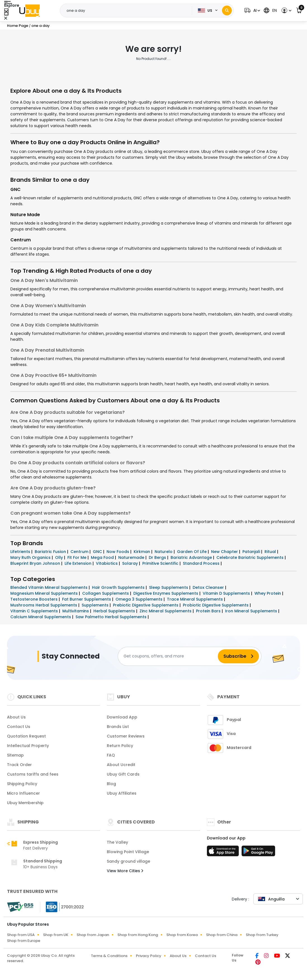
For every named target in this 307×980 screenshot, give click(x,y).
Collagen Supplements (106, 593)
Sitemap (15, 755)
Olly (60, 557)
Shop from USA (21, 935)
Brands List (118, 727)
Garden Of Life (192, 552)
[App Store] (224, 853)
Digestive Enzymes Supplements (166, 593)
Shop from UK (56, 935)
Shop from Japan (93, 935)
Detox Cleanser (209, 587)
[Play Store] (258, 853)
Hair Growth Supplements (119, 587)
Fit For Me (77, 557)
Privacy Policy (149, 956)
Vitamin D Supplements (227, 593)
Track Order (19, 765)
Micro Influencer (23, 793)
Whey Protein (268, 593)
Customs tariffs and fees (33, 774)
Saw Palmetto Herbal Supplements (112, 617)
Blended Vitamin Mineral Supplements (49, 587)
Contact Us (19, 727)
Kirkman (142, 552)
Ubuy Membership (25, 803)
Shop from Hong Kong (138, 935)
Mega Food (103, 557)
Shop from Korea (182, 935)
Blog (111, 784)
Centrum (21, 240)
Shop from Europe (24, 941)
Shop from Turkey (262, 935)
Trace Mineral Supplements (195, 599)
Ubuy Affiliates (122, 793)
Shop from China (222, 935)
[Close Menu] (6, 12)
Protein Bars (209, 611)
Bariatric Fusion (51, 552)
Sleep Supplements (169, 587)
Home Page (18, 26)
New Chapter (225, 552)
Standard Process (202, 563)
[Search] (227, 11)
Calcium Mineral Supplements (41, 617)
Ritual (271, 552)
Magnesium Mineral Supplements (45, 593)
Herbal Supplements (115, 611)
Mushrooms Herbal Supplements (44, 605)
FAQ (111, 755)
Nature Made (25, 215)
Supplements (96, 605)
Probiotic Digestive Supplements (216, 605)
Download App (122, 717)
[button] (251, 11)
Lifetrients (21, 552)
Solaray (131, 563)
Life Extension (79, 563)
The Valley (117, 842)
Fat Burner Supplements (87, 599)
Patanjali (252, 552)
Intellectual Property (28, 746)
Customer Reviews (126, 736)
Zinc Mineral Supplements (166, 611)
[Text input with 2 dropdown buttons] (128, 11)
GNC (16, 189)
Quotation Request (26, 736)
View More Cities (125, 871)
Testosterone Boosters (35, 599)
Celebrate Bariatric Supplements (251, 557)
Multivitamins (76, 611)
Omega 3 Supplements (140, 599)
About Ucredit (121, 765)
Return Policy (120, 746)
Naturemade (132, 557)
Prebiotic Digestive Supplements (146, 605)
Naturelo (164, 552)
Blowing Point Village (128, 852)
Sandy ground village (128, 861)
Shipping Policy (22, 784)
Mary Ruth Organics (31, 557)
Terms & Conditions (109, 956)
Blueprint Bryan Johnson (36, 563)
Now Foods (118, 552)
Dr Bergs (158, 557)
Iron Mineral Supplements (252, 611)
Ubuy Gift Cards (123, 774)
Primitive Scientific (161, 563)
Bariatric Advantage (192, 557)
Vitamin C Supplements (35, 611)
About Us (16, 717)
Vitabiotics (107, 563)
